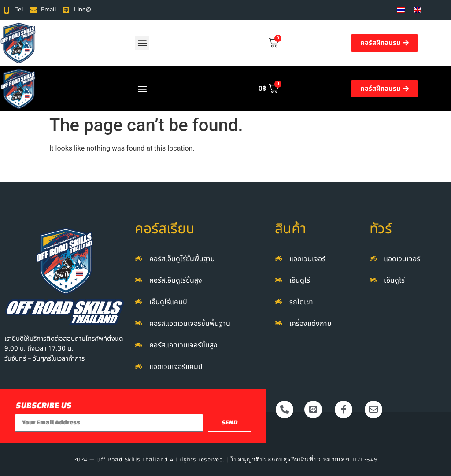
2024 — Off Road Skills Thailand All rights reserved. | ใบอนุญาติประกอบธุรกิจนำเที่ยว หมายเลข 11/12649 (226, 460)
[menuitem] (401, 10)
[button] (142, 43)
